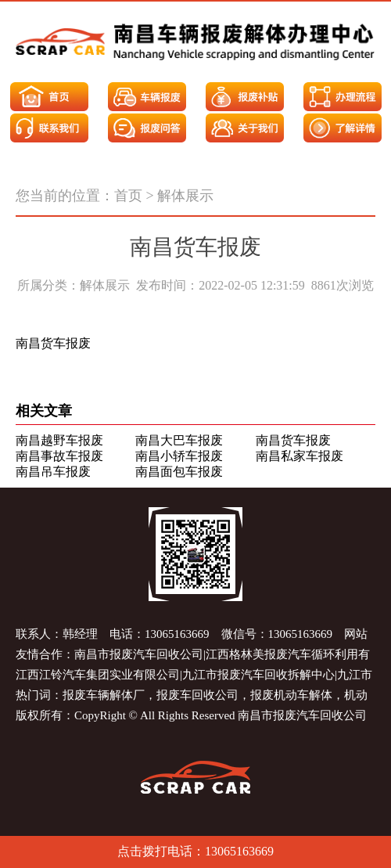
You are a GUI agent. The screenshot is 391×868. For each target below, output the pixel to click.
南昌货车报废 (293, 440)
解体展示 (185, 196)
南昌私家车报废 (300, 456)
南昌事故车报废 (59, 456)
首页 (128, 196)
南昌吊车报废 (53, 472)
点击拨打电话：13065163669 (195, 851)
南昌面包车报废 (179, 472)
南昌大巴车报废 (179, 440)
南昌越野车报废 (59, 440)
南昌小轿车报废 (179, 456)
